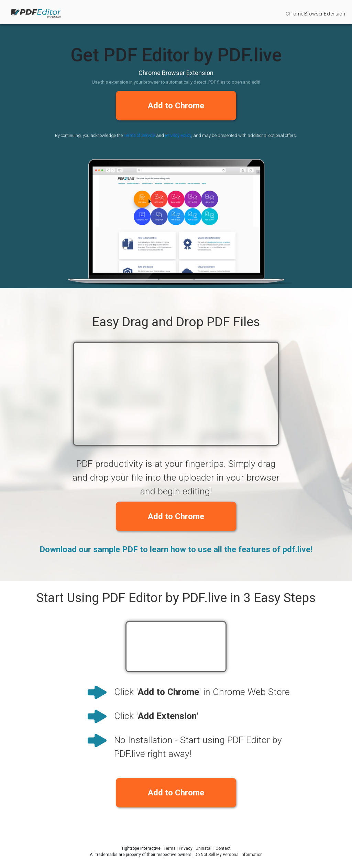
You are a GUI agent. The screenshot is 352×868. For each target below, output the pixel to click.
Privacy (186, 848)
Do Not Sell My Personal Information (229, 855)
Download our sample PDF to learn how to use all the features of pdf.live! (176, 549)
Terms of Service (139, 135)
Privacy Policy (178, 135)
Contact (223, 848)
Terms (170, 848)
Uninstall (204, 848)
